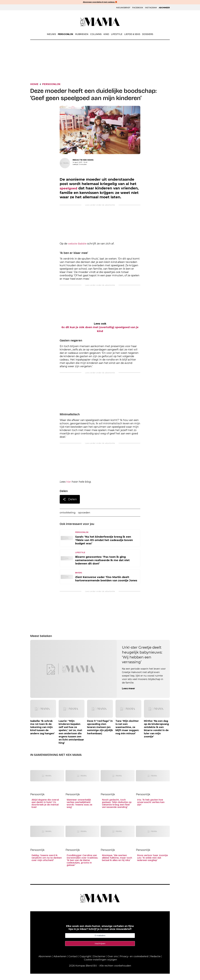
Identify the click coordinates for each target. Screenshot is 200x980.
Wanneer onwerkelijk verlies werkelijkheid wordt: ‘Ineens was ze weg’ (79, 810)
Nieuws (51, 34)
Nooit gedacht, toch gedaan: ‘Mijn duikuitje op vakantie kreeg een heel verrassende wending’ (117, 810)
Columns (96, 34)
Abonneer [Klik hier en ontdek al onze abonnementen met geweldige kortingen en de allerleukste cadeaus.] (164, 8)
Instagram (151, 8)
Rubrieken (82, 34)
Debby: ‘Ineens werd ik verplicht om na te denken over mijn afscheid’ (47, 864)
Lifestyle (117, 34)
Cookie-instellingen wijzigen (101, 966)
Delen (70, 506)
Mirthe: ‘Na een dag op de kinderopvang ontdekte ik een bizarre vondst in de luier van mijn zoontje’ (156, 735)
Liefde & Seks (132, 34)
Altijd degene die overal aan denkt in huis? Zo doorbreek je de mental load (45, 810)
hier (69, 488)
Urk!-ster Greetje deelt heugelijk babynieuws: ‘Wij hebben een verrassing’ (142, 661)
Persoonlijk (66, 34)
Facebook (138, 8)
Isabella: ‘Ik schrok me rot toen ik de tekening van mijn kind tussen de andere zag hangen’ (42, 734)
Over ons (113, 963)
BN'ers (79, 579)
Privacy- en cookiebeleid (134, 963)
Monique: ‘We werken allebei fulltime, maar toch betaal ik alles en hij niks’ (117, 864)
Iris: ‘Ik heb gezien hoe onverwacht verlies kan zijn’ (151, 809)
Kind (106, 34)
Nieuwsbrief (123, 8)
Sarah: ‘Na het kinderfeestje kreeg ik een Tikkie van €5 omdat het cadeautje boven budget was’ (104, 546)
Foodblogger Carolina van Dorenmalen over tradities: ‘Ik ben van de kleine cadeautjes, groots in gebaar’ (82, 867)
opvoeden (86, 519)
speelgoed (70, 189)
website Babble (78, 249)
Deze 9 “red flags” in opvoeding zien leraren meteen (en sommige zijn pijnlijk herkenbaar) (100, 734)
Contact (73, 963)
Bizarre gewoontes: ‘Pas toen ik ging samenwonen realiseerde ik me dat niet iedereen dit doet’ (102, 567)
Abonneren (45, 963)
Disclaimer (99, 963)
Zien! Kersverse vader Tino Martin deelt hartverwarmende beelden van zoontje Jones (106, 585)
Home (35, 84)
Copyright (85, 963)
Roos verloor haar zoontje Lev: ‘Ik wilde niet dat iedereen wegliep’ (152, 864)
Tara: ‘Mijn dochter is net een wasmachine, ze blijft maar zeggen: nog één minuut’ (127, 734)
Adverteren (60, 963)
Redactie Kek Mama (83, 160)
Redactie (155, 963)
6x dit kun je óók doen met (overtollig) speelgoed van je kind (100, 335)
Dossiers (148, 34)
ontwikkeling (68, 519)
